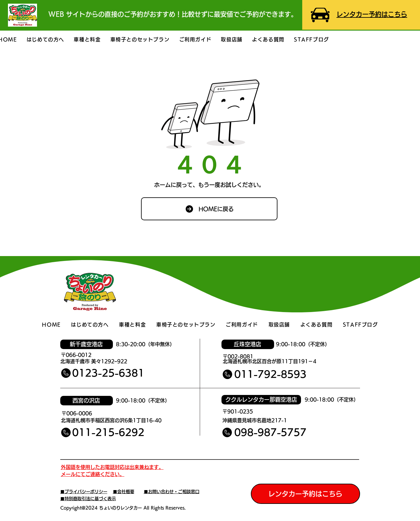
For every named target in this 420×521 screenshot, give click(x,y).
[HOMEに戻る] (209, 209)
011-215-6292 (108, 432)
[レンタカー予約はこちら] (305, 494)
